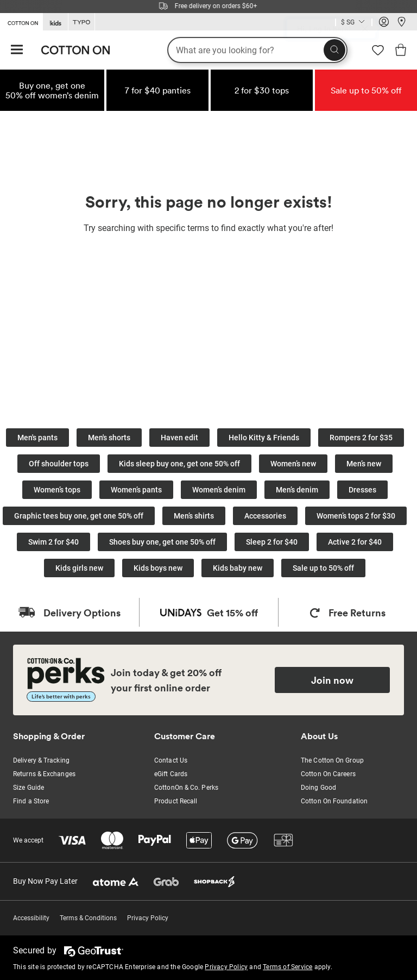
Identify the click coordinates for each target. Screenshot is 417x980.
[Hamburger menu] (17, 50)
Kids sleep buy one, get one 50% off (179, 464)
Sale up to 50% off (323, 568)
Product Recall (176, 801)
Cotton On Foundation (334, 801)
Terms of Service (288, 967)
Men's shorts (109, 438)
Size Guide (29, 788)
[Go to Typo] (81, 22)
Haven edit (179, 438)
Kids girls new (79, 568)
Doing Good (318, 788)
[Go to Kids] (55, 22)
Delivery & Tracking (41, 760)
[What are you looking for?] (257, 50)
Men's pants (37, 438)
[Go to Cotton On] (21, 21)
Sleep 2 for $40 (272, 542)
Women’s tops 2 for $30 (356, 516)
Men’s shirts (194, 516)
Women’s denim (219, 490)
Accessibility (31, 918)
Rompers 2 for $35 (361, 438)
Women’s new (293, 464)
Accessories (265, 516)
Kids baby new (238, 568)
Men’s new (364, 464)
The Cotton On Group (332, 760)
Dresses (362, 490)
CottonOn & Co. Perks (186, 788)
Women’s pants (136, 490)
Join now (332, 680)
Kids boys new (158, 568)
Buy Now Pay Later (45, 881)
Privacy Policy (148, 918)
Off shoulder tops (59, 464)
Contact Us (171, 760)
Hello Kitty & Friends (264, 438)
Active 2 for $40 (355, 542)
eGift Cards (171, 774)
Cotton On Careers (328, 774)
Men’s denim (297, 490)
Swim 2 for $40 (53, 542)
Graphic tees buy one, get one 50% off (79, 516)
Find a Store (31, 801)
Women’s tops (57, 490)
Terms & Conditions (88, 918)
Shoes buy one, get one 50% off (162, 542)
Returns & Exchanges (44, 774)
